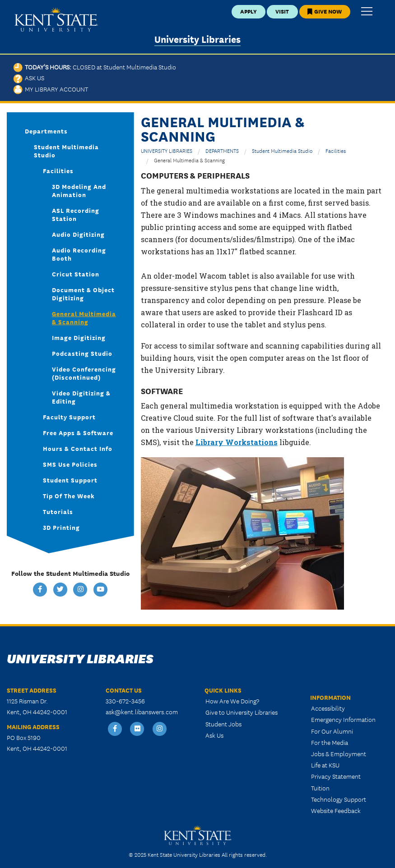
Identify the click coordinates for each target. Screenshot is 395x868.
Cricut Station (76, 274)
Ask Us (29, 78)
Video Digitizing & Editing (81, 397)
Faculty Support (69, 417)
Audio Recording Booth (79, 254)
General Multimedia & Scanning (84, 317)
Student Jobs (223, 724)
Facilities (336, 150)
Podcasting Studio (82, 353)
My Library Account (51, 89)
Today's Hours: (95, 67)
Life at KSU (325, 765)
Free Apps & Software (78, 432)
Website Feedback (336, 810)
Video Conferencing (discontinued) (84, 373)
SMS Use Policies (70, 464)
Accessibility (328, 708)
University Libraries (197, 39)
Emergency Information (343, 719)
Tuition (320, 788)
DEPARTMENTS (222, 150)
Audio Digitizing (78, 234)
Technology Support (339, 799)
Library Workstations (237, 442)
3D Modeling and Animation (79, 190)
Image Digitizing (79, 337)
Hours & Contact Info (78, 448)
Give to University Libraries (242, 712)
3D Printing (61, 527)
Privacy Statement (336, 776)
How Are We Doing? (232, 701)
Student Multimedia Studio (282, 150)
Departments (46, 131)
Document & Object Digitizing (83, 294)
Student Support (70, 480)
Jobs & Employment (339, 753)
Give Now (325, 11)
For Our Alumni (332, 731)
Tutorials (58, 511)
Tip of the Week (69, 496)
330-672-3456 (125, 701)
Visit (282, 11)
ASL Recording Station (76, 214)
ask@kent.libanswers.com (142, 712)
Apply (249, 11)
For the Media (330, 742)
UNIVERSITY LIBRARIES (167, 150)
